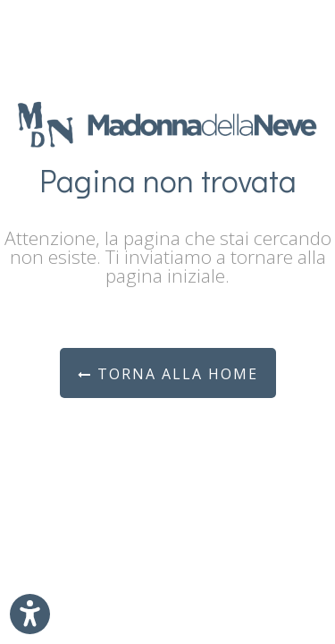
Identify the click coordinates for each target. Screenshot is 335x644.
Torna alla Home (168, 374)
